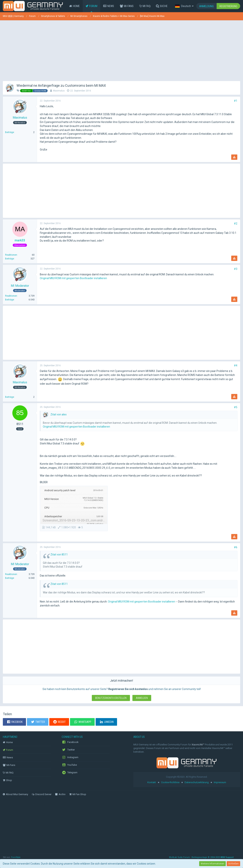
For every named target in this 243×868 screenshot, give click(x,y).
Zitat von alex (59, 414)
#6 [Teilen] (236, 547)
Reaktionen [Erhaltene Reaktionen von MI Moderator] (11, 296)
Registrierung (228, 6)
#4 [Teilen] (236, 365)
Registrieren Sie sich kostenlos (128, 689)
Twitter (68, 750)
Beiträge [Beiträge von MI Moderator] (10, 300)
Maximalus (59, 91)
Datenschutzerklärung (197, 782)
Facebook (70, 742)
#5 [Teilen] (236, 407)
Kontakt (152, 782)
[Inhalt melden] (234, 157)
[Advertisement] (122, 50)
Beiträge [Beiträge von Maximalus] (10, 132)
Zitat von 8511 (59, 555)
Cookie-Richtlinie (170, 782)
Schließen (233, 864)
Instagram (70, 757)
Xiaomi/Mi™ (198, 745)
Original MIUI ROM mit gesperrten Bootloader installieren (73, 278)
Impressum (220, 782)
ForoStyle (16, 857)
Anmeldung (206, 6)
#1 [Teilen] (236, 101)
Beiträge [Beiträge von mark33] (10, 259)
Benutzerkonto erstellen (111, 698)
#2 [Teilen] (236, 224)
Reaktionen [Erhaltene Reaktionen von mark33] (11, 255)
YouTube (69, 765)
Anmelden (142, 698)
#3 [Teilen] (236, 269)
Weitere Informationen (212, 864)
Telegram (70, 773)
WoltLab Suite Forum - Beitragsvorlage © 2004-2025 (201, 857)
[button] (184, 6)
